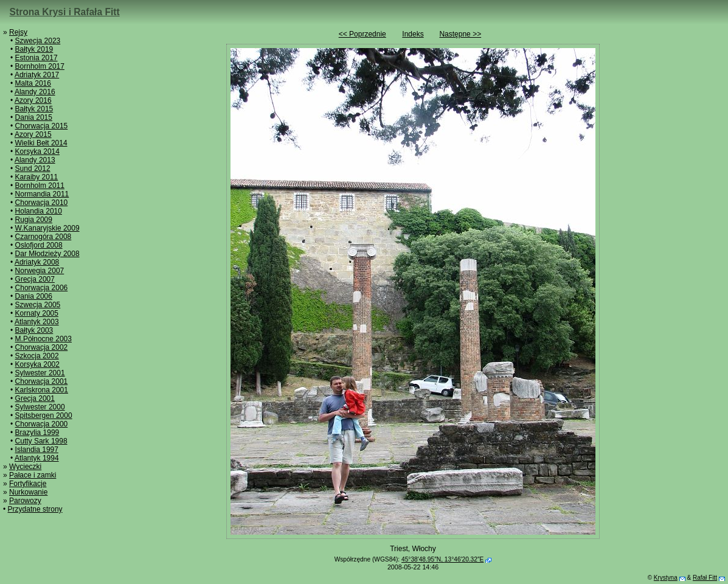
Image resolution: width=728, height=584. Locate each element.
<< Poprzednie (362, 34)
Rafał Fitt (705, 578)
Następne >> (460, 34)
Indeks (413, 34)
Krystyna (666, 578)
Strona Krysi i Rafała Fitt (65, 12)
